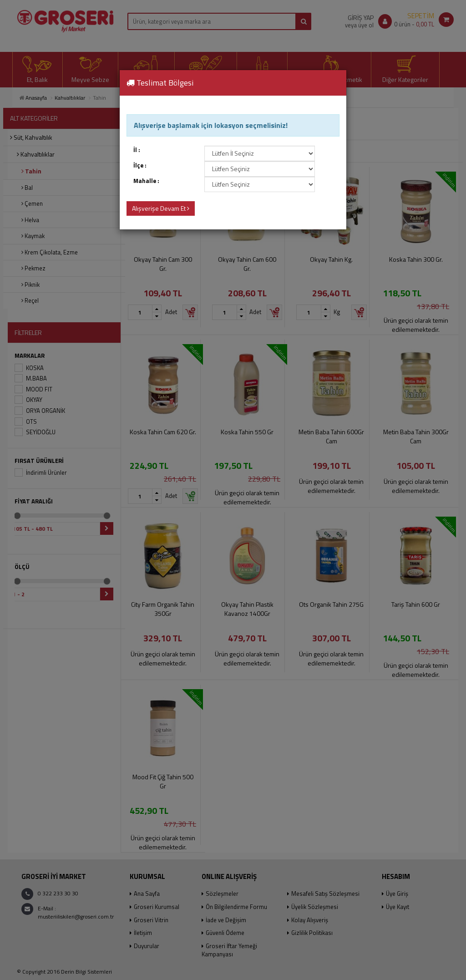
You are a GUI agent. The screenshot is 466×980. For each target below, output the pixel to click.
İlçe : (140, 165)
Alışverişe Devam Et (161, 208)
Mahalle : (146, 181)
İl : (137, 150)
